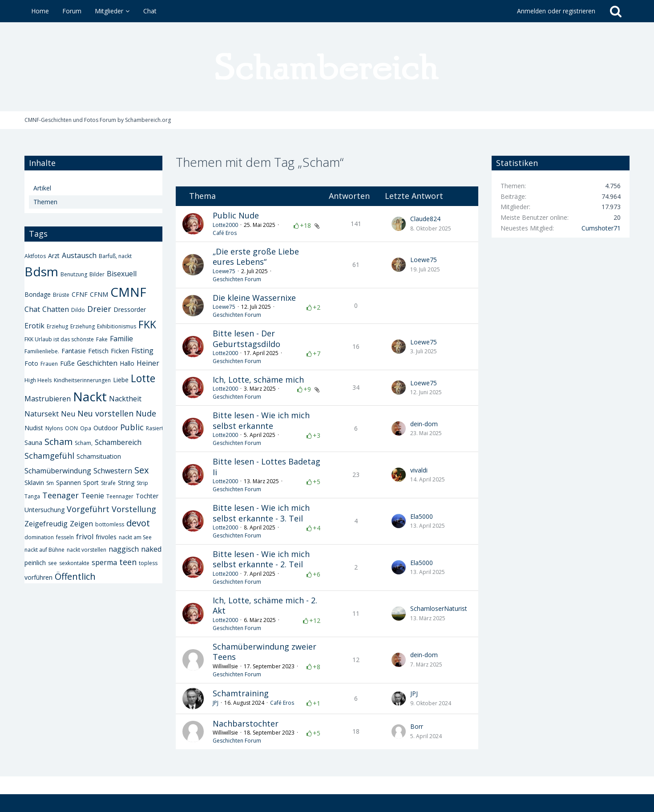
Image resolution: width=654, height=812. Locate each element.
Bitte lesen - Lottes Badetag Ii (266, 467)
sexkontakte (74, 563)
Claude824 (425, 219)
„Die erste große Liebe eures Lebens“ (256, 257)
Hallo (127, 363)
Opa (86, 428)
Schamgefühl (49, 456)
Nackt (90, 396)
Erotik (34, 326)
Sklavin (34, 483)
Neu (68, 414)
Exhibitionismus (117, 326)
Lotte (143, 378)
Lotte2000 (225, 225)
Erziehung (83, 326)
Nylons (54, 428)
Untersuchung (44, 510)
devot (138, 523)
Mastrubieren (48, 399)
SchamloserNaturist (439, 608)
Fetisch (98, 351)
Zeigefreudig (46, 524)
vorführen (38, 577)
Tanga (32, 496)
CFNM (99, 294)
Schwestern (113, 471)
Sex (141, 470)
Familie (121, 339)
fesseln (65, 537)
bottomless (110, 524)
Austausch (79, 255)
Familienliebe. (42, 351)
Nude (146, 413)
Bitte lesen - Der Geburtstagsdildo (246, 339)
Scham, (84, 443)
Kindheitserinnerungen (82, 380)
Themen (45, 202)
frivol (85, 537)
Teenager (61, 495)
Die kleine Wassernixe (254, 298)
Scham (59, 442)
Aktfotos (35, 256)
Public (132, 427)
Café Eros (225, 233)
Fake (102, 339)
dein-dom (424, 424)
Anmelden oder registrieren (556, 11)
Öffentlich (75, 576)
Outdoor (106, 428)
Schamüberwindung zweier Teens (264, 652)
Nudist (34, 428)
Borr (417, 726)
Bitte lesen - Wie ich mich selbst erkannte (261, 420)
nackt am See (135, 537)
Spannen (69, 483)
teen (128, 562)
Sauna (33, 442)
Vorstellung (134, 509)
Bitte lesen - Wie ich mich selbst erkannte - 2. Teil (261, 559)
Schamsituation (99, 456)
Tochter (147, 496)
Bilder (97, 274)
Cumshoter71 (601, 228)
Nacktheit (125, 399)
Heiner (148, 363)
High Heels (38, 380)
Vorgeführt (88, 509)
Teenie (93, 496)
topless (148, 563)
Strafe (108, 483)
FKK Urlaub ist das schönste (59, 339)
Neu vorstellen (105, 413)
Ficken (120, 351)
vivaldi (419, 470)
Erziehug (57, 326)
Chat (32, 309)
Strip (142, 483)
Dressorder (130, 309)
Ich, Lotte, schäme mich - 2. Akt (265, 606)
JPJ (216, 703)
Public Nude (236, 215)
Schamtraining (241, 693)
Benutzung (74, 274)
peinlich (35, 563)
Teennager (120, 496)
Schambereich (118, 442)
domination (39, 537)
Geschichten (97, 363)
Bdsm (41, 271)
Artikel (42, 188)
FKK (147, 324)
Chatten (56, 309)
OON (71, 428)
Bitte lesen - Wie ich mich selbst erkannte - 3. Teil (261, 513)
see (52, 563)
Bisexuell (122, 274)
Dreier (99, 309)
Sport (91, 483)
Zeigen (81, 524)
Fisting (142, 351)
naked (151, 549)
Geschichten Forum (237, 279)
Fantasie (74, 351)
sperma (104, 562)
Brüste (61, 295)
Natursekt (42, 414)
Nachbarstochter (246, 723)
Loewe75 (224, 271)
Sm (50, 483)
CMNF (128, 292)
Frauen (49, 364)
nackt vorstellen (87, 550)
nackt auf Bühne (44, 550)
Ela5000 (422, 516)
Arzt (54, 256)
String (126, 483)
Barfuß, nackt (115, 256)
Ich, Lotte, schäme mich (258, 380)
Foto (31, 363)
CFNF (80, 294)
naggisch (124, 549)
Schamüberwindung (58, 471)
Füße (67, 363)
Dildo (78, 310)
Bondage (38, 294)
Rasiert (155, 428)
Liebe (121, 380)
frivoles (106, 537)
